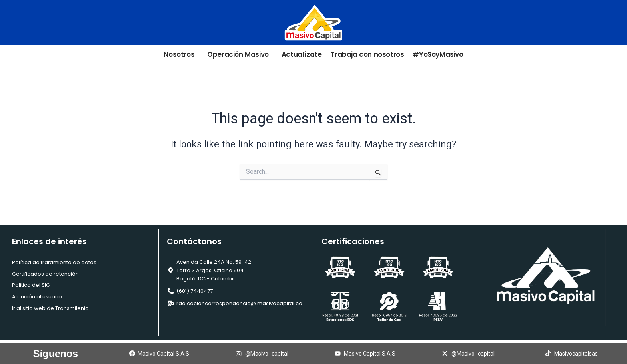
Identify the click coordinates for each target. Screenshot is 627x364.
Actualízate (302, 55)
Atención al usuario (37, 297)
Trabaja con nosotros (367, 55)
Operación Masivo (240, 55)
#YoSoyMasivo (438, 55)
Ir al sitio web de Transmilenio (50, 308)
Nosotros (181, 55)
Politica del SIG (31, 285)
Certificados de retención (45, 274)
